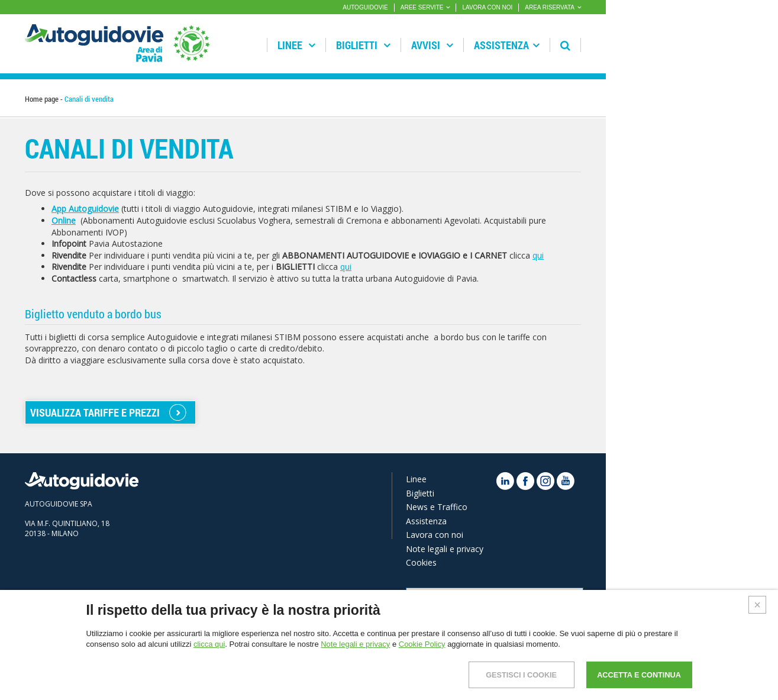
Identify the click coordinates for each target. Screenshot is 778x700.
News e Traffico (437, 507)
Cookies (421, 562)
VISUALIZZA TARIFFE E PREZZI (95, 412)
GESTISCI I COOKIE (503, 675)
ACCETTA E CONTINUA (633, 675)
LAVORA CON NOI (487, 7)
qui (538, 255)
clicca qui (209, 644)
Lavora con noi (435, 535)
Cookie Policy (422, 644)
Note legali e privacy (445, 549)
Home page (42, 99)
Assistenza (507, 45)
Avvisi (432, 45)
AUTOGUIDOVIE (365, 7)
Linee (296, 45)
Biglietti (363, 45)
